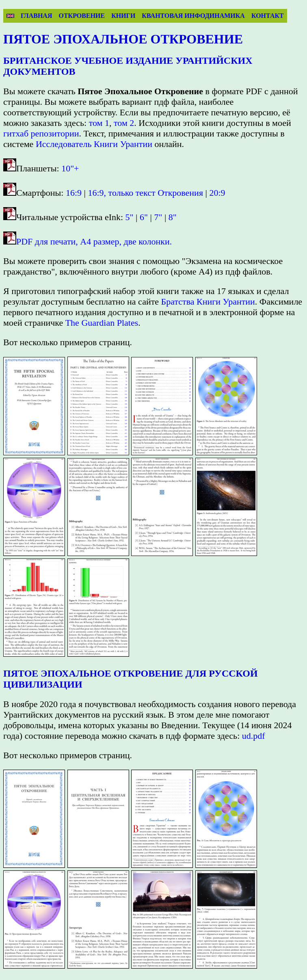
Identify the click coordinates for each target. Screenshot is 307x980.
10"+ (70, 168)
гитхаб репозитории (41, 133)
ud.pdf (254, 736)
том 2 (124, 123)
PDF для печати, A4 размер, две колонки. (94, 241)
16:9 (74, 193)
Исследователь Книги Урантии (94, 144)
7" (158, 217)
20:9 (217, 193)
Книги (123, 16)
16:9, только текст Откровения (146, 193)
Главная (36, 16)
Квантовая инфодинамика (193, 16)
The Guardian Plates (102, 323)
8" (173, 217)
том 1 (99, 123)
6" (144, 217)
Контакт (268, 16)
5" (130, 217)
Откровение (82, 16)
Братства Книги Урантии (208, 302)
